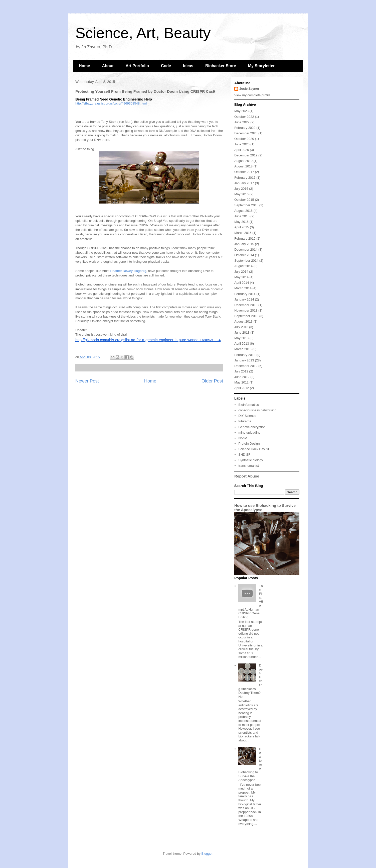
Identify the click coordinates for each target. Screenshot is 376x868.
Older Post (212, 381)
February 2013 (245, 355)
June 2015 (242, 216)
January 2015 (244, 244)
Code (166, 66)
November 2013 (246, 310)
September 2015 (246, 205)
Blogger (207, 854)
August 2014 (243, 266)
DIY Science (247, 416)
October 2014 (244, 255)
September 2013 (246, 316)
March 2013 (243, 349)
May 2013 (241, 338)
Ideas (188, 66)
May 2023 (241, 111)
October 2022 (244, 117)
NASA (243, 438)
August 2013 (243, 321)
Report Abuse (247, 476)
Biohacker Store (221, 66)
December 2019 (246, 155)
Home (84, 66)
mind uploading (249, 432)
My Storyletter (261, 66)
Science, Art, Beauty (143, 33)
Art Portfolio (137, 66)
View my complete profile (252, 95)
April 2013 (242, 344)
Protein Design (249, 444)
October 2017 (244, 172)
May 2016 (241, 194)
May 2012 (241, 382)
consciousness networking (257, 410)
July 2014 (241, 272)
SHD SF (244, 455)
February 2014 (245, 294)
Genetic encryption (252, 427)
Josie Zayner (249, 89)
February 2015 (245, 238)
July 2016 (241, 189)
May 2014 (241, 277)
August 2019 (243, 161)
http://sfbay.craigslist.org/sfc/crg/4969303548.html (111, 103)
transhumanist (249, 466)
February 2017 (245, 178)
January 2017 (244, 183)
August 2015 (243, 211)
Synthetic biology (251, 460)
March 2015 (243, 233)
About (108, 66)
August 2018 (243, 166)
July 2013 (241, 327)
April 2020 (242, 150)
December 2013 (246, 305)
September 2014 (246, 261)
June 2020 (242, 144)
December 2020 (246, 133)
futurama (245, 421)
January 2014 (244, 299)
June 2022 (242, 122)
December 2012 (246, 366)
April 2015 (242, 227)
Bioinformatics (249, 405)
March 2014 (243, 288)
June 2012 (242, 377)
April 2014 (242, 283)
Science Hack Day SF (254, 449)
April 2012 (242, 388)
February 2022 (245, 128)
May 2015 (241, 222)
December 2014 (246, 250)
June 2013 (242, 332)
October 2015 (244, 200)
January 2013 (244, 360)
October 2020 (244, 139)
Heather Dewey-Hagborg (128, 271)
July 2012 (241, 371)
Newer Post (87, 381)
